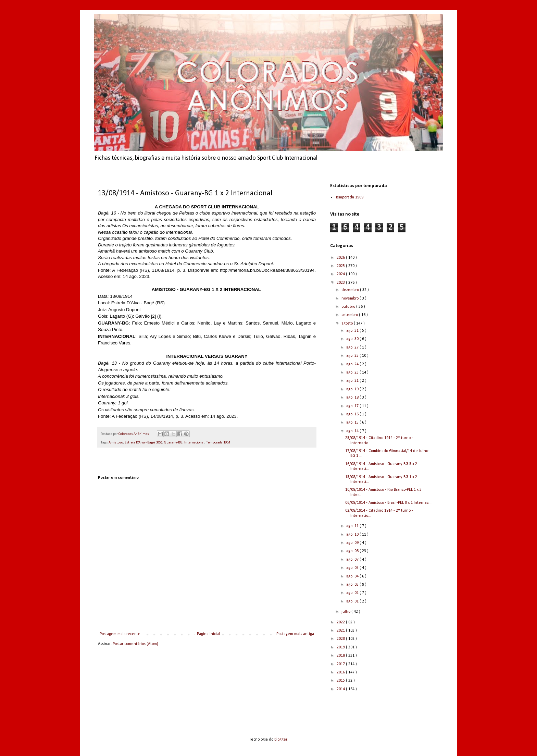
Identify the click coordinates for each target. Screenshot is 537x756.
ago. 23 (353, 373)
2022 (341, 622)
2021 (341, 631)
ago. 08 (353, 551)
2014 (341, 689)
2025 (341, 266)
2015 (341, 681)
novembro (351, 298)
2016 (341, 672)
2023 (341, 283)
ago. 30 (353, 339)
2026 (341, 258)
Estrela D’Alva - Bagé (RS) (143, 443)
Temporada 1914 (218, 443)
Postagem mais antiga (295, 634)
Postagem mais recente (120, 634)
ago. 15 (353, 423)
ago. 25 (353, 356)
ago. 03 (353, 585)
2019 (341, 647)
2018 (341, 656)
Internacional (194, 443)
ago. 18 (353, 398)
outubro (349, 307)
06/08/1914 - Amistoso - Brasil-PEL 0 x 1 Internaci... (389, 503)
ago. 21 (353, 381)
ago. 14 (353, 431)
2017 (341, 664)
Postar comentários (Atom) (135, 644)
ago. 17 (353, 406)
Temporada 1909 (349, 197)
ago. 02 (353, 593)
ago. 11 (353, 526)
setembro (350, 315)
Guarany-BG (173, 443)
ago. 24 (353, 364)
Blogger (281, 740)
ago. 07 (353, 560)
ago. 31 (353, 331)
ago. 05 (353, 568)
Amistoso (116, 443)
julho (346, 612)
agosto (348, 324)
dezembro (351, 290)
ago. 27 (353, 347)
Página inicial (208, 634)
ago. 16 (353, 414)
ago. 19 (353, 389)
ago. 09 (353, 543)
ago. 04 (353, 576)
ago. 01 (353, 601)
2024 (341, 274)
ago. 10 (353, 535)
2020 (341, 639)
